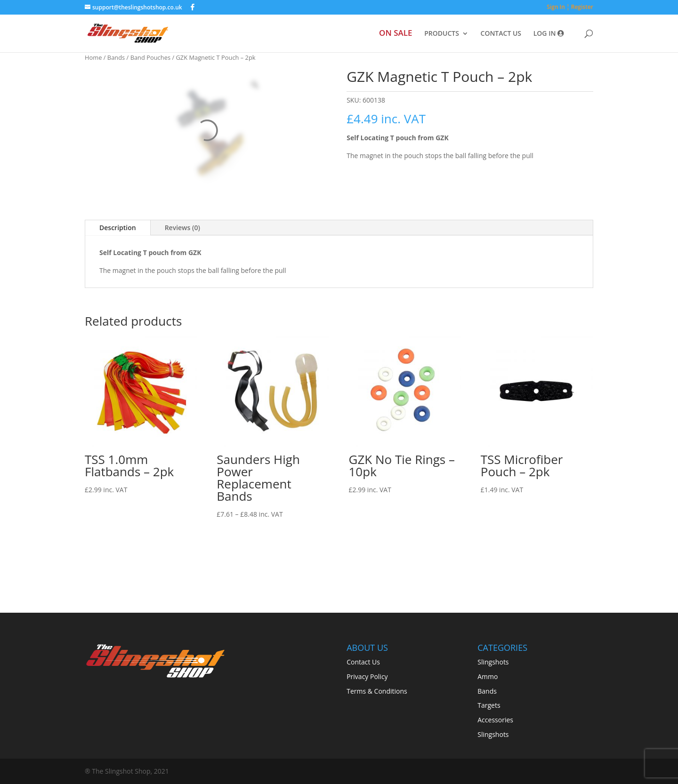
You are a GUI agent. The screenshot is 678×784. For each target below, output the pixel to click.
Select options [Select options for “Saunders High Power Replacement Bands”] (248, 536)
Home (93, 57)
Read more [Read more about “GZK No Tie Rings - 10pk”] (375, 512)
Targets (489, 705)
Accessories (495, 720)
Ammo (488, 676)
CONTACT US (501, 34)
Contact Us (363, 662)
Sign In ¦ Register (570, 8)
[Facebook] (193, 7)
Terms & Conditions (377, 691)
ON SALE (395, 34)
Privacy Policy (367, 676)
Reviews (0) (182, 228)
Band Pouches (150, 57)
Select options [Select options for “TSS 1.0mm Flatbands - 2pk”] (116, 512)
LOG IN (549, 34)
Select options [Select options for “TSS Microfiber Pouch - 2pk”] (512, 512)
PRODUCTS (442, 34)
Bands (116, 57)
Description (118, 228)
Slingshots (493, 662)
